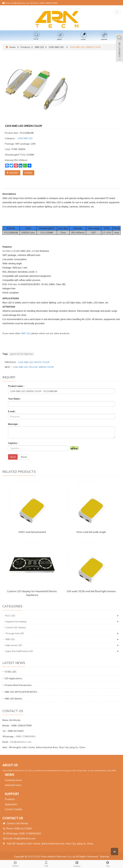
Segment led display (16, 622)
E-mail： (12, 411)
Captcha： (14, 443)
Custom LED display (16, 627)
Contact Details (13, 809)
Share (15, 864)
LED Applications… (14, 678)
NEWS (9, 775)
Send (13, 457)
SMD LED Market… (14, 699)
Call (46, 864)
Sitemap (104, 857)
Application (11, 804)
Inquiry (77, 864)
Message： (14, 424)
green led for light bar (22, 354)
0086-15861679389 (49, 3)
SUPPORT (12, 794)
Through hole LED (15, 633)
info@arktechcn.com (20, 3)
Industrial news (13, 785)
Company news (13, 780)
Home (12, 47)
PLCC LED (10, 616)
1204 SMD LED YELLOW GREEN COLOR (33, 367)
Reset (24, 457)
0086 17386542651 (26, 736)
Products (25, 47)
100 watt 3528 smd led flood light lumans (91, 591)
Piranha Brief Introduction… (19, 685)
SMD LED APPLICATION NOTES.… (22, 692)
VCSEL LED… (11, 672)
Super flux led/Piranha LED (19, 651)
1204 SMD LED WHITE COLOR (34, 362)
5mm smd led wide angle (91, 532)
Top (108, 864)
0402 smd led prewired (32, 532)
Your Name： (15, 399)
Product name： (16, 386)
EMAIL (29, 173)
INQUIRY (13, 173)
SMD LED (39, 47)
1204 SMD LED (56, 47)
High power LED (14, 645)
